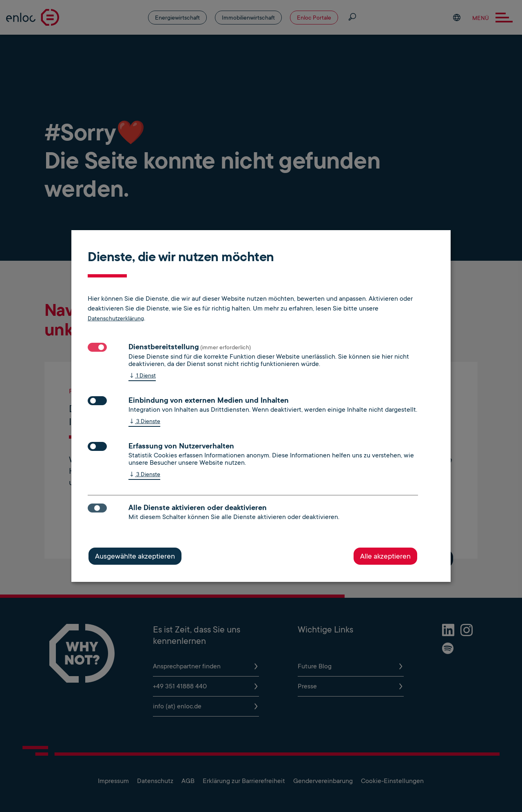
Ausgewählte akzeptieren (135, 556)
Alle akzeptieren (385, 556)
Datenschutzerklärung (116, 318)
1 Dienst (142, 376)
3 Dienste (144, 422)
